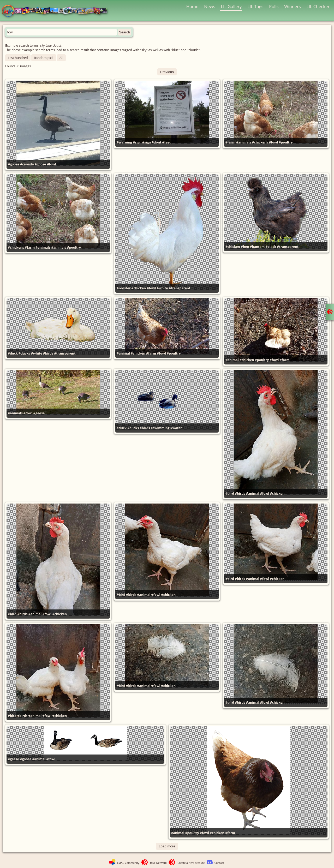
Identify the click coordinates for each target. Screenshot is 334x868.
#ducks (24, 353)
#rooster (124, 288)
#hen (245, 247)
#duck (13, 353)
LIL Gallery (231, 6)
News (210, 6)
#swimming (160, 428)
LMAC (57, 11)
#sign (137, 142)
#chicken (139, 288)
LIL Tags (255, 6)
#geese (39, 413)
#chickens (260, 142)
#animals (244, 142)
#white (162, 288)
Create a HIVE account (191, 863)
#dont (156, 142)
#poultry (286, 142)
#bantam (257, 247)
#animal (123, 353)
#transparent (180, 288)
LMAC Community (128, 863)
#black (271, 247)
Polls (274, 6)
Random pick (44, 58)
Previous (167, 72)
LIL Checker (318, 6)
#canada (27, 164)
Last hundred (18, 58)
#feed (167, 142)
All (61, 58)
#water (176, 428)
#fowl (52, 164)
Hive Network (158, 863)
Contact (219, 863)
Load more (167, 846)
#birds (48, 353)
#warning (124, 142)
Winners (293, 6)
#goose (14, 164)
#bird (230, 493)
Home (192, 6)
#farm (230, 142)
